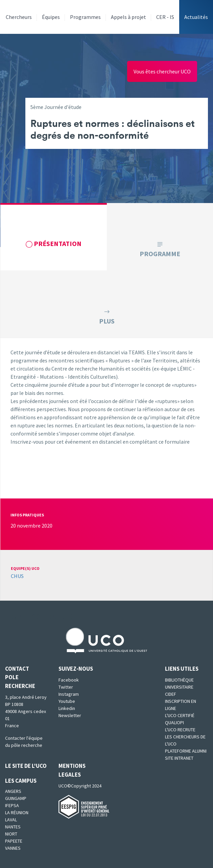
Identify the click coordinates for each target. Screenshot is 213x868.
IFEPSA (12, 805)
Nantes (13, 827)
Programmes (85, 17)
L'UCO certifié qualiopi (180, 719)
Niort (11, 834)
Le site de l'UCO (26, 766)
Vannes (13, 848)
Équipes (51, 17)
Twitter (66, 687)
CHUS (17, 576)
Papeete (14, 841)
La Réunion (17, 813)
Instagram (69, 694)
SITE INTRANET (179, 758)
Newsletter (70, 715)
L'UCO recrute (180, 730)
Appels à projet (128, 17)
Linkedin (67, 708)
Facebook (69, 680)
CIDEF (171, 694)
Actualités (196, 17)
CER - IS (165, 17)
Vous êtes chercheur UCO (162, 71)
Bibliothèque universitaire (179, 683)
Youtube (67, 701)
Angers (13, 791)
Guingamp (16, 798)
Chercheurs (19, 17)
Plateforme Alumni (186, 751)
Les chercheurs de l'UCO (185, 740)
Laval (11, 820)
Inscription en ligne (181, 705)
